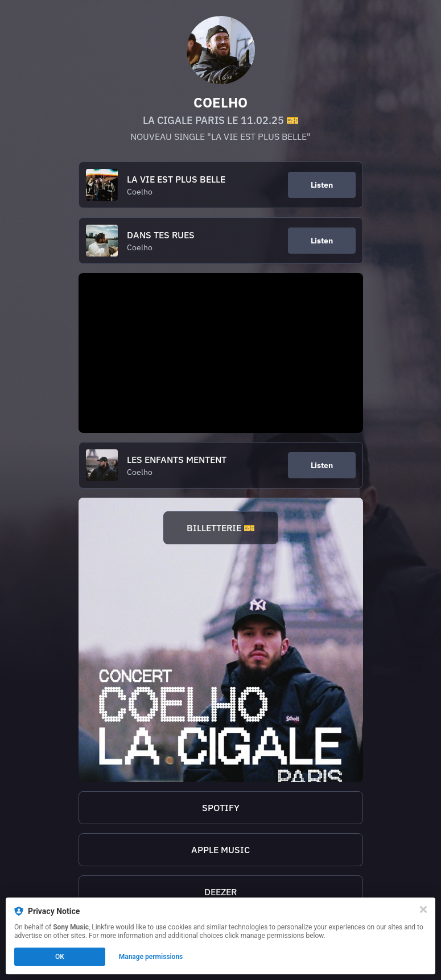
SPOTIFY (221, 808)
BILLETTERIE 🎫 (221, 528)
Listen (322, 185)
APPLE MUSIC (221, 850)
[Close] (423, 909)
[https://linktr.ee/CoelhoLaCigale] (221, 640)
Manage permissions (151, 957)
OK (60, 957)
